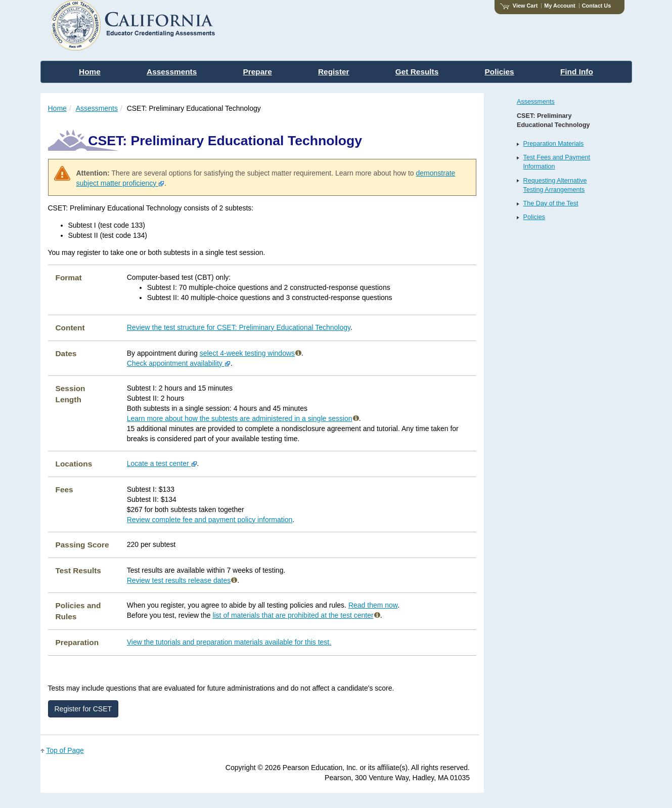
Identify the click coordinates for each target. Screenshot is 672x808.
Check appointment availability (179, 363)
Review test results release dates (182, 580)
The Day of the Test (551, 203)
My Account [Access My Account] (559, 6)
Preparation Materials (554, 144)
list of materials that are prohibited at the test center (296, 615)
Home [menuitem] (90, 72)
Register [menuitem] (334, 72)
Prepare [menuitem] (257, 72)
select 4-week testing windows (251, 353)
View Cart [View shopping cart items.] (519, 6)
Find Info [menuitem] (577, 72)
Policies (534, 217)
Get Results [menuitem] (417, 72)
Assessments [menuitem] (172, 72)
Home (57, 108)
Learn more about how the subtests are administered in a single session (243, 418)
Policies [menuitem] (500, 72)
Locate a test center (162, 463)
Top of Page (65, 750)
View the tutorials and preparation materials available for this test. (229, 642)
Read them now (373, 605)
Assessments (97, 108)
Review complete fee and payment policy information (210, 520)
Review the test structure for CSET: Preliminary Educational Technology (239, 327)
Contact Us (597, 6)
